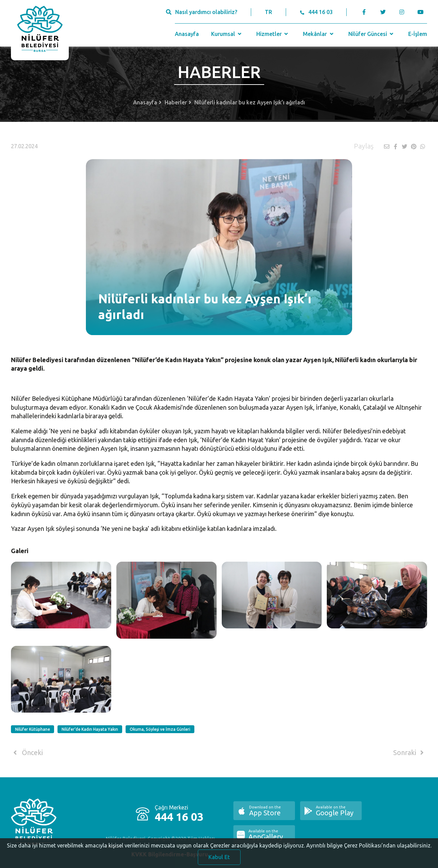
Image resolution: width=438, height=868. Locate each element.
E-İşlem (418, 34)
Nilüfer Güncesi (372, 34)
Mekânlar (319, 34)
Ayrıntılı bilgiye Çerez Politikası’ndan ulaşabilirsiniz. (369, 852)
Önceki (27, 753)
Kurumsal (227, 34)
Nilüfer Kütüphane (33, 729)
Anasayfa (187, 34)
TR (268, 12)
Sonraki (410, 753)
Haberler (176, 102)
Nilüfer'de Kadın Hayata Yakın (90, 729)
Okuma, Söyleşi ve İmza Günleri (160, 729)
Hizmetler (273, 34)
